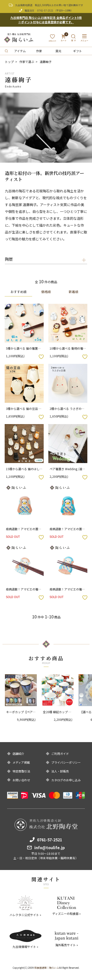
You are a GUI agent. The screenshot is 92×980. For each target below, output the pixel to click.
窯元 (58, 51)
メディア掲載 (21, 762)
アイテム (20, 51)
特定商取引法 (21, 771)
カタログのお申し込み (66, 780)
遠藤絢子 (46, 62)
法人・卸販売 (60, 771)
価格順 (46, 292)
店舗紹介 (18, 754)
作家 (39, 51)
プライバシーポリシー (66, 762)
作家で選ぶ (27, 62)
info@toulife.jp (50, 847)
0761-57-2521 (45, 10)
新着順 (73, 292)
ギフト (78, 51)
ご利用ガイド (60, 754)
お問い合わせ (21, 780)
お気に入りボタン (41, 357)
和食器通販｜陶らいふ (47, 968)
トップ (9, 62)
